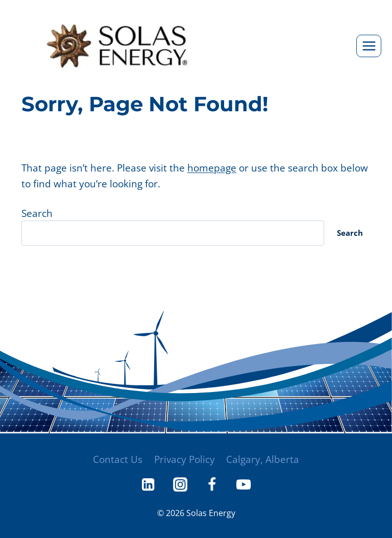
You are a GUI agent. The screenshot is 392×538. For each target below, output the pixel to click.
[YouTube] (244, 484)
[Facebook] (212, 484)
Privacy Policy (185, 458)
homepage (212, 168)
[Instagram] (180, 484)
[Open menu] (369, 46)
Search (37, 214)
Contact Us (117, 458)
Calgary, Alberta (263, 458)
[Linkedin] (148, 484)
